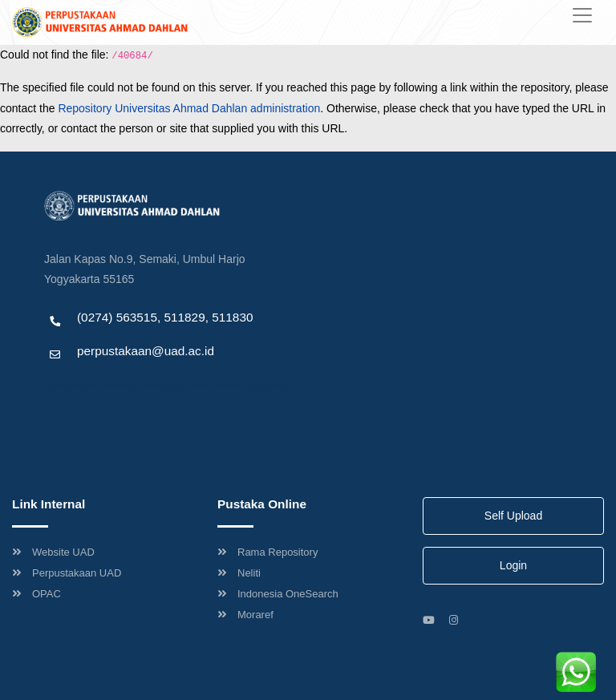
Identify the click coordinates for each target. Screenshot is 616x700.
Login (513, 565)
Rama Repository (267, 552)
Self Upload (513, 516)
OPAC (36, 594)
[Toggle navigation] (582, 15)
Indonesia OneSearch (278, 594)
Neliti (239, 573)
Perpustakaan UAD (67, 573)
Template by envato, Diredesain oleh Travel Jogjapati (164, 385)
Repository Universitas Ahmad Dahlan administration (189, 108)
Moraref (245, 615)
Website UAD (53, 552)
